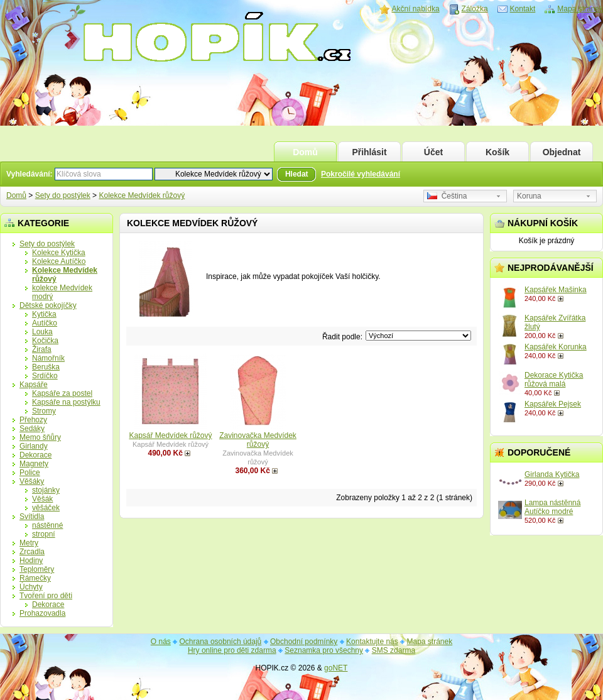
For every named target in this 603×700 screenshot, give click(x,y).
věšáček (46, 508)
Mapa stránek (580, 9)
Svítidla (32, 517)
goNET (336, 668)
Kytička (44, 314)
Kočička (45, 341)
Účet (433, 152)
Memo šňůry (40, 437)
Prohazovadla (42, 613)
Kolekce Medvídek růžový (142, 195)
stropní (44, 534)
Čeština (447, 196)
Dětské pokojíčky (48, 305)
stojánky (46, 490)
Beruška (46, 367)
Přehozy (33, 420)
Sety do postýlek (63, 195)
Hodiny (31, 561)
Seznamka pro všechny (324, 650)
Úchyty (31, 587)
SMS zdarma (394, 650)
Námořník (48, 358)
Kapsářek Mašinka (556, 290)
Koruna (529, 196)
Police (30, 473)
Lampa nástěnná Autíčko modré (552, 507)
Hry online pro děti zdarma (232, 650)
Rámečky (35, 578)
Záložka (475, 9)
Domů (305, 152)
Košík (497, 152)
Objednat (562, 152)
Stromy (44, 411)
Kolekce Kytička (59, 253)
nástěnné (47, 525)
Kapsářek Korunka (556, 347)
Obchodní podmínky (304, 642)
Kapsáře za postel (62, 393)
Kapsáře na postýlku (66, 402)
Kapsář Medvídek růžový (170, 435)
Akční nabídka (416, 9)
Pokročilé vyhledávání (361, 174)
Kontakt (523, 9)
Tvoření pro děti (46, 596)
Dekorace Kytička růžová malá (554, 380)
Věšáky (32, 481)
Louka (42, 332)
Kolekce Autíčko (59, 261)
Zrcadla (32, 552)
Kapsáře (34, 385)
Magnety (34, 464)
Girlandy (34, 446)
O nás (161, 642)
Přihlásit (369, 152)
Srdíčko (45, 376)
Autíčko (45, 323)
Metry (29, 543)
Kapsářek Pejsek (553, 404)
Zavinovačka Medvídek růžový (258, 440)
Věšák (42, 499)
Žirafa (42, 349)
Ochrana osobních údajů (221, 642)
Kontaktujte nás (372, 642)
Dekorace (35, 455)
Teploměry (37, 569)
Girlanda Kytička (552, 474)
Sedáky (32, 429)
